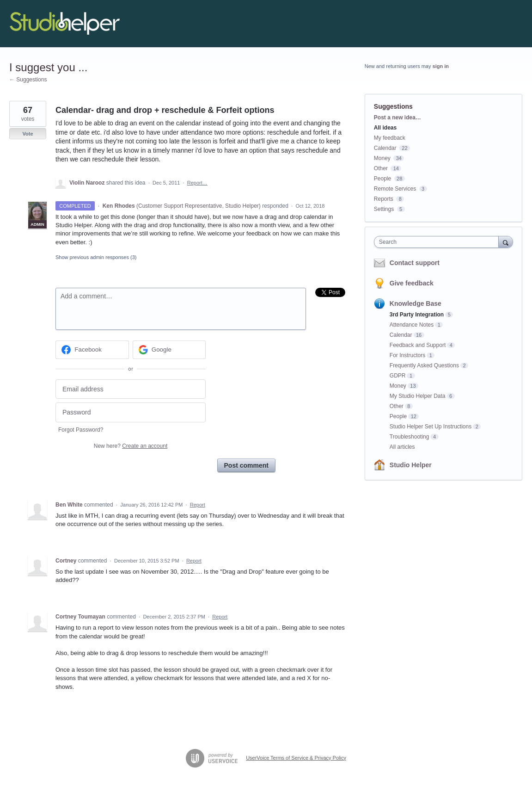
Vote (28, 134)
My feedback (390, 138)
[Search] (506, 242)
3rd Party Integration (417, 315)
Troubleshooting (410, 437)
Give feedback (412, 283)
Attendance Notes (412, 325)
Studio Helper (411, 465)
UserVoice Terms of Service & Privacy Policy (296, 758)
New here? (131, 446)
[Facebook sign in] (92, 350)
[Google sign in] (169, 350)
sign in (441, 66)
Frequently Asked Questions (424, 365)
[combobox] (439, 242)
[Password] (131, 412)
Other (381, 168)
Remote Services (395, 189)
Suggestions (393, 106)
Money (382, 158)
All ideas (385, 128)
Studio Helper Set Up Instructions (431, 427)
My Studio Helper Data (418, 396)
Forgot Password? (81, 430)
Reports (384, 199)
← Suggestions (28, 80)
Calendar (385, 148)
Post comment (246, 465)
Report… (197, 183)
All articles (402, 447)
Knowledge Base (416, 303)
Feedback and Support (418, 345)
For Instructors (407, 355)
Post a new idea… (397, 118)
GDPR (398, 376)
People (382, 179)
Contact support (415, 263)
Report (198, 505)
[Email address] (131, 389)
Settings (384, 209)
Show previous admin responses (96, 257)
